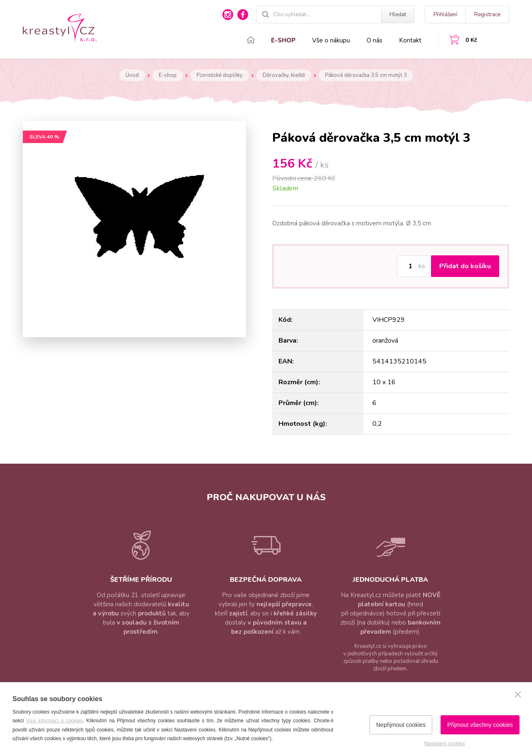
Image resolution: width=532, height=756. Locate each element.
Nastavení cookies (444, 744)
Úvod (132, 75)
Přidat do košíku (465, 266)
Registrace (487, 15)
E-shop (283, 40)
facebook (243, 15)
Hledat (398, 15)
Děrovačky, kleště (284, 75)
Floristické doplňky (220, 75)
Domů (251, 40)
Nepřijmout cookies (401, 725)
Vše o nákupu (331, 40)
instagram (228, 15)
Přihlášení (445, 15)
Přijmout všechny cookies (480, 725)
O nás (374, 40)
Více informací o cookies (55, 721)
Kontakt (410, 40)
